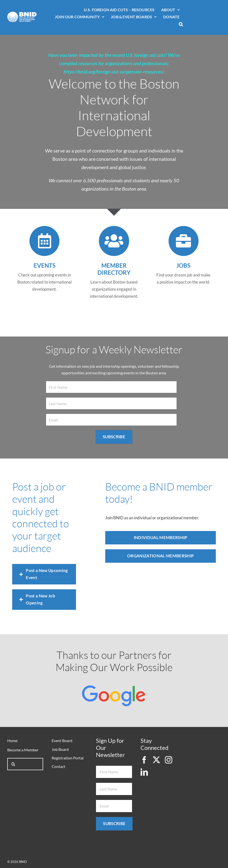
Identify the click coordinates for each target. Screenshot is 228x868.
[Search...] (25, 764)
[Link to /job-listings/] (184, 241)
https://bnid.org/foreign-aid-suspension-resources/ (114, 71)
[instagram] (169, 760)
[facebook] (144, 760)
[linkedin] (144, 772)
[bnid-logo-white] (22, 14)
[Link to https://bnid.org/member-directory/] (114, 241)
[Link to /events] (44, 241)
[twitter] (156, 760)
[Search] (13, 764)
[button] (181, 25)
